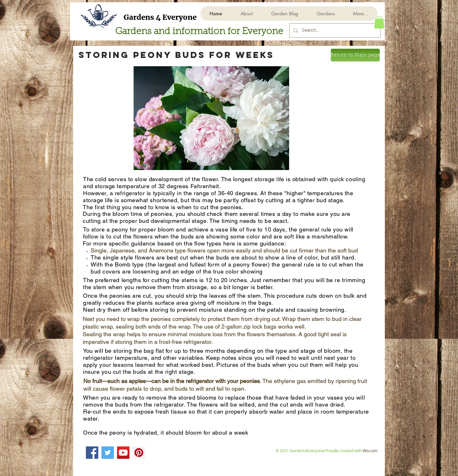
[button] (326, 14)
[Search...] (334, 30)
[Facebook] (92, 453)
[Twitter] (108, 453)
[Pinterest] (139, 453)
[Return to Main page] (355, 55)
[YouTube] (123, 453)
